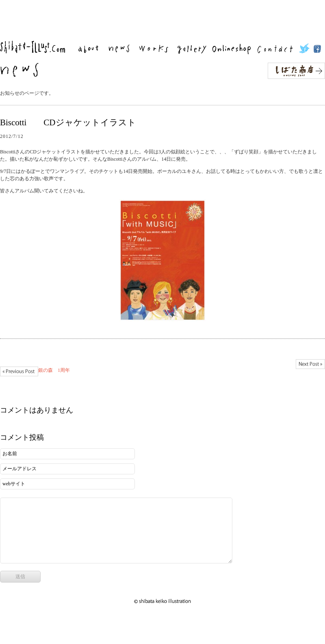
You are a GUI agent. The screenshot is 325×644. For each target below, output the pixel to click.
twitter (305, 49)
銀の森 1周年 (19, 371)
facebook (317, 49)
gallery (194, 49)
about (92, 49)
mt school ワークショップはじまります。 (310, 364)
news (122, 49)
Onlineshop (234, 49)
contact (278, 49)
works (157, 49)
